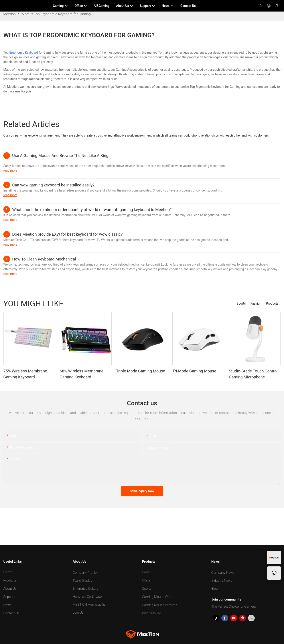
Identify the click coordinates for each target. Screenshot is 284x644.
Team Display (83, 581)
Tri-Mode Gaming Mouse (194, 371)
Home (8, 572)
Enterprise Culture (86, 589)
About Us (10, 589)
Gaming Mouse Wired (158, 597)
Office (146, 580)
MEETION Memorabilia (89, 605)
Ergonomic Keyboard (24, 53)
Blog (215, 589)
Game (146, 572)
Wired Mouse (152, 613)
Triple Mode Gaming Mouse (141, 371)
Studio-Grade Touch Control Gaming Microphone (253, 374)
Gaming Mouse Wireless (160, 605)
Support (9, 597)
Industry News (222, 581)
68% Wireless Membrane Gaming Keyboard (82, 374)
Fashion (256, 303)
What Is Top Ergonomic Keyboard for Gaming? (57, 14)
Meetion (10, 14)
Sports (241, 303)
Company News (223, 573)
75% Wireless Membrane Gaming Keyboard (25, 374)
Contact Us (11, 613)
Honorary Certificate (87, 597)
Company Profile (85, 573)
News (7, 605)
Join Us (78, 613)
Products (272, 303)
